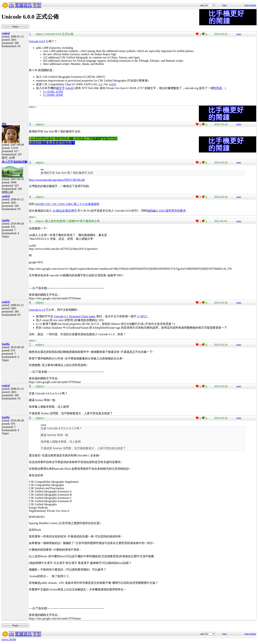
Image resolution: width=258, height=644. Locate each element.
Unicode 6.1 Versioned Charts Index (75, 316)
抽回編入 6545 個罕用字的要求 (166, 211)
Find (224, 5)
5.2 (100, 84)
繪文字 (60, 88)
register (253, 5)
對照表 (218, 88)
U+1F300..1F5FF (53, 92)
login (247, 5)
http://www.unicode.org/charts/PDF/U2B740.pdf (57, 180)
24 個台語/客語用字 (65, 211)
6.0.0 (112, 84)
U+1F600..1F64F (53, 95)
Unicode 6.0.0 (37, 41)
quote (239, 34)
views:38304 (9, 639)
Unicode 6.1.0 (37, 310)
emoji (70, 88)
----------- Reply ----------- (15, 27)
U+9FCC (142, 316)
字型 (37, 5)
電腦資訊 (23, 5)
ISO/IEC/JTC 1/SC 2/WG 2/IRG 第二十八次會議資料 (67, 204)
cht (11, 5)
